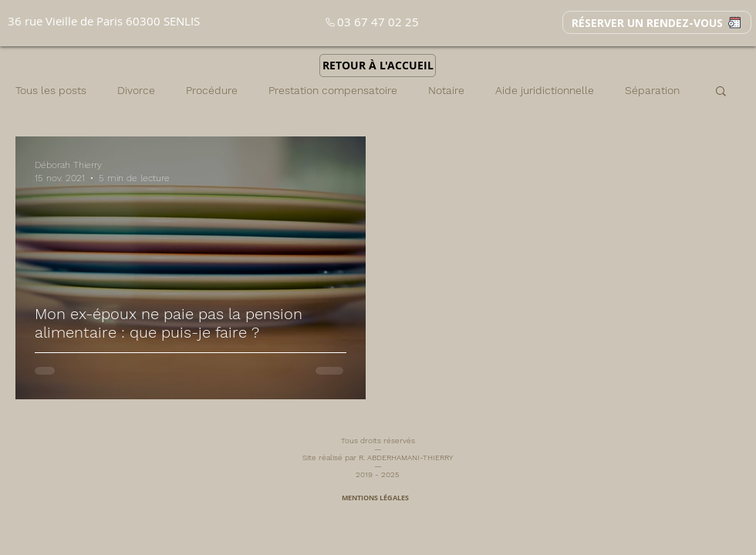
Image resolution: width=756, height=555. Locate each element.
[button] (721, 92)
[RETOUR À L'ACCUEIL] (378, 66)
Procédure (212, 90)
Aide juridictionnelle (545, 90)
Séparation (652, 90)
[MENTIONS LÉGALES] (375, 499)
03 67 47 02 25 (378, 22)
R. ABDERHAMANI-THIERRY (406, 457)
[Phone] (330, 22)
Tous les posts (51, 90)
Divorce (136, 90)
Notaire (446, 90)
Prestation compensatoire (333, 90)
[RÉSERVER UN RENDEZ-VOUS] (657, 22)
